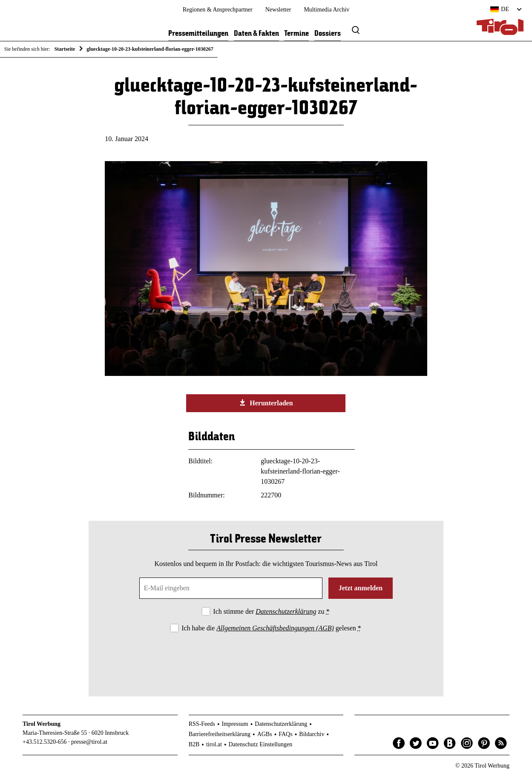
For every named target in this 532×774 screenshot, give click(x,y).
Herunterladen (266, 403)
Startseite (65, 49)
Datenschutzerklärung (286, 611)
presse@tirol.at (89, 742)
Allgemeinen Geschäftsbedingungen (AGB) (275, 628)
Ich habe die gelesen (271, 628)
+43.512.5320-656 (45, 742)
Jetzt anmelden (361, 588)
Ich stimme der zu (271, 611)
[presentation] (266, 657)
